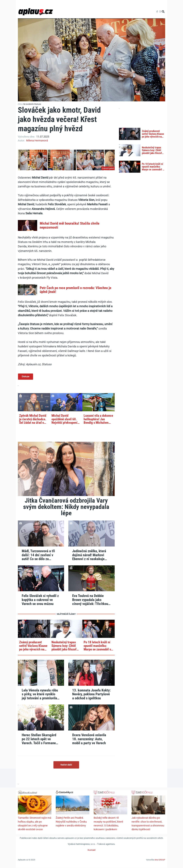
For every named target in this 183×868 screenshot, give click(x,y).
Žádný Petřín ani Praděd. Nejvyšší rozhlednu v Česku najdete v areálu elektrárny (71, 822)
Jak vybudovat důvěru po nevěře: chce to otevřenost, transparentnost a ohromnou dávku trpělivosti (148, 824)
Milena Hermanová (37, 140)
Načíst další (66, 765)
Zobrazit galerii (108, 168)
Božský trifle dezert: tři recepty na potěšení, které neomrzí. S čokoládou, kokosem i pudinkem (108, 824)
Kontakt (92, 850)
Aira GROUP (160, 860)
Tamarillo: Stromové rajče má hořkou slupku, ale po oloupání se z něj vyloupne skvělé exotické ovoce (35, 824)
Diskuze (26, 377)
